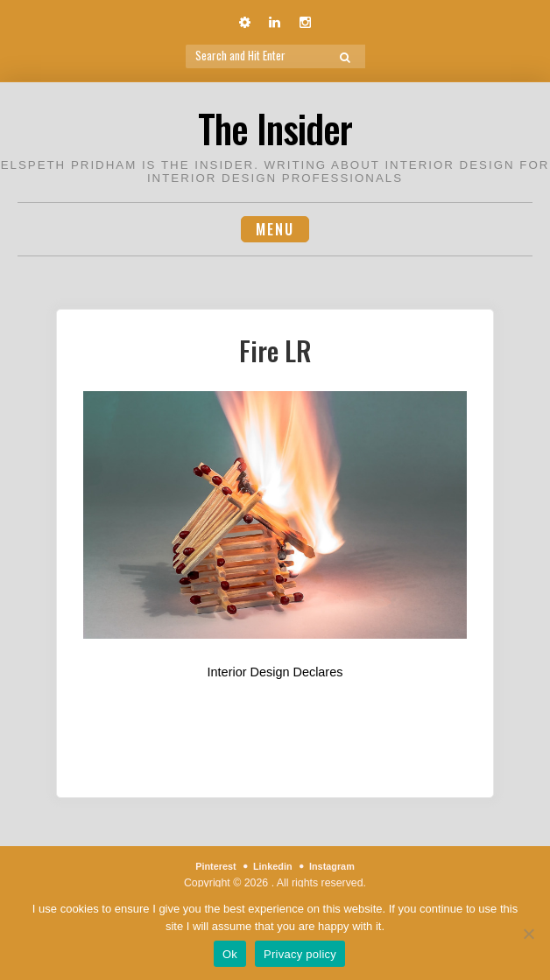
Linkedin (273, 867)
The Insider (275, 126)
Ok (230, 954)
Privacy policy (300, 954)
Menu (275, 230)
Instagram (338, 867)
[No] (528, 934)
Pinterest (210, 867)
